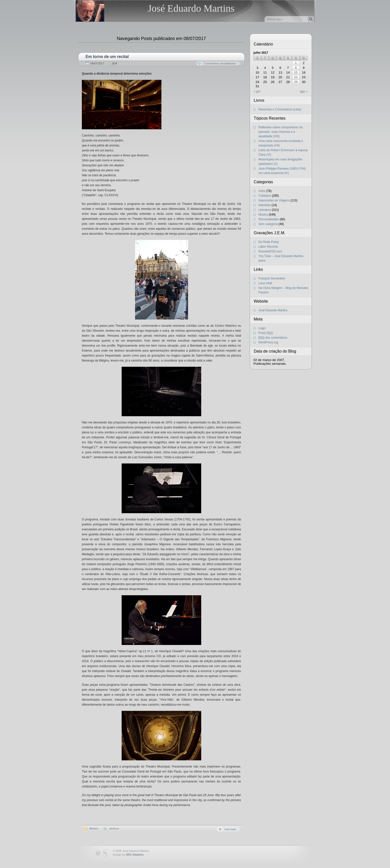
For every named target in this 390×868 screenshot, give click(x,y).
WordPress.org (268, 342)
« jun (257, 91)
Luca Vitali (265, 283)
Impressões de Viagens (274, 200)
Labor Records (268, 247)
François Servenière (272, 278)
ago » (304, 91)
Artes (262, 191)
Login (262, 328)
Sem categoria (268, 224)
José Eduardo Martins (191, 8)
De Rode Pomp (269, 242)
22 (296, 77)
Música (94, 828)
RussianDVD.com (270, 251)
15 (296, 72)
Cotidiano (265, 196)
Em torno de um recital (107, 57)
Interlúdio (265, 205)
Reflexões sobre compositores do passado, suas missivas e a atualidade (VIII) (281, 132)
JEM (114, 63)
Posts (266, 333)
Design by (128, 855)
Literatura (265, 210)
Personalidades (269, 219)
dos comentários (273, 338)
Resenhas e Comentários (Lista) (280, 109)
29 (296, 82)
